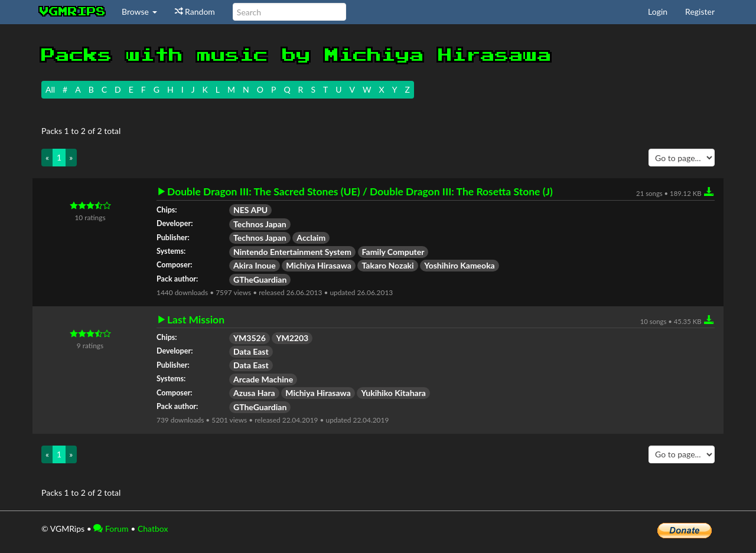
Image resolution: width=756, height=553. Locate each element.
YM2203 (292, 338)
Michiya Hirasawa (319, 265)
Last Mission (196, 320)
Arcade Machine (263, 379)
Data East (251, 351)
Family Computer (393, 252)
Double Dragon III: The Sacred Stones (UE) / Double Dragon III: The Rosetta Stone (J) (360, 192)
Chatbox (153, 529)
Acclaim (311, 238)
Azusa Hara (254, 393)
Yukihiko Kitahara (393, 393)
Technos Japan (260, 224)
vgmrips (73, 12)
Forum (111, 529)
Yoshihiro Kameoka (460, 265)
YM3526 (250, 338)
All (50, 89)
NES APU (250, 210)
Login (658, 12)
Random (195, 12)
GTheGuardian (260, 279)
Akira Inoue (255, 265)
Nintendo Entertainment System (292, 252)
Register (700, 12)
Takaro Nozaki (387, 265)
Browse (139, 12)
